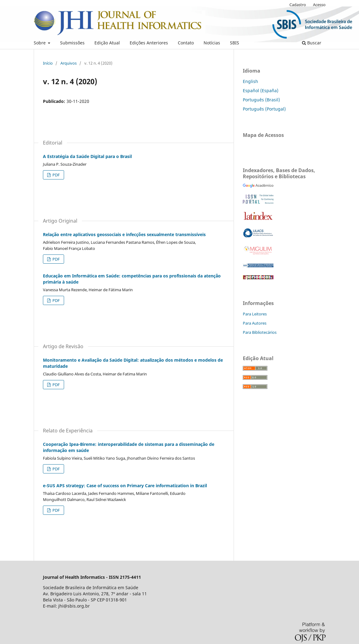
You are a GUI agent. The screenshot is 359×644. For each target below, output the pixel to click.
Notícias (212, 43)
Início (48, 63)
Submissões (72, 43)
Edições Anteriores (149, 43)
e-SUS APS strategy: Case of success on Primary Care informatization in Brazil (125, 486)
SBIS (235, 43)
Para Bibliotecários (260, 332)
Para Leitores (255, 314)
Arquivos (69, 63)
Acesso (319, 5)
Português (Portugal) (264, 109)
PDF (56, 175)
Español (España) (261, 90)
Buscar (312, 43)
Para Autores (255, 323)
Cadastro (298, 5)
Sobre (40, 43)
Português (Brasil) (261, 100)
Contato (186, 43)
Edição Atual (107, 43)
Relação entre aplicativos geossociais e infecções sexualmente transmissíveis (124, 234)
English (250, 81)
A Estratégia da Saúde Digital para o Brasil (87, 156)
